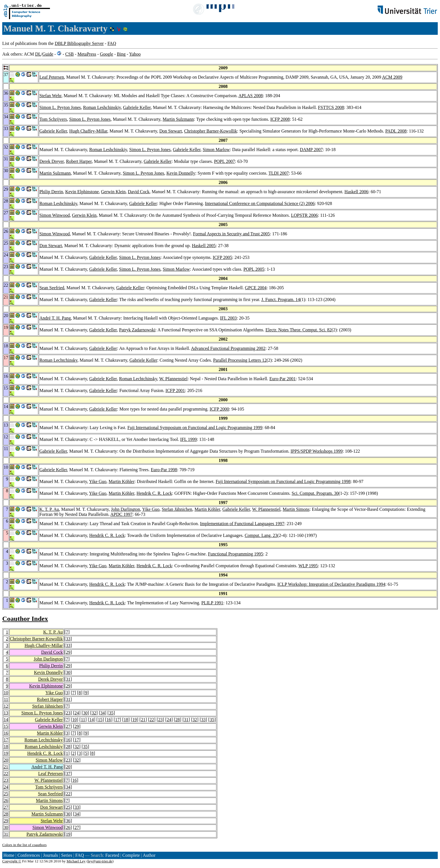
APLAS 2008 (251, 96)
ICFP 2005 (222, 257)
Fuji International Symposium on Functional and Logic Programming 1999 (195, 428)
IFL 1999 (188, 439)
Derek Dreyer (51, 161)
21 (143, 720)
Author (149, 855)
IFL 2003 (228, 318)
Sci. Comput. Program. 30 (315, 493)
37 (68, 774)
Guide (48, 54)
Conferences (29, 855)
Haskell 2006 (357, 192)
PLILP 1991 (212, 603)
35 (111, 713)
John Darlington (126, 509)
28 (178, 720)
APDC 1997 (121, 514)
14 (6, 720)
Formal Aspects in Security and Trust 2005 (232, 234)
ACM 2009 (392, 77)
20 (6, 760)
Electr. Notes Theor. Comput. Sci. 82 (299, 330)
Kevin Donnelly (181, 173)
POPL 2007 (225, 161)
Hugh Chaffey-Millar (88, 131)
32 (94, 713)
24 (77, 713)
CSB (69, 54)
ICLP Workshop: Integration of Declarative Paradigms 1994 (331, 584)
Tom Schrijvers (53, 119)
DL (38, 54)
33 (68, 639)
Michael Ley (76, 861)
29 (68, 652)
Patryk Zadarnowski (137, 330)
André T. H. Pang (55, 318)
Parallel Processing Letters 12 (240, 360)
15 (100, 720)
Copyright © (12, 861)
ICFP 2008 (280, 119)
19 (135, 720)
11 (6, 699)
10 (6, 693)
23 (68, 713)
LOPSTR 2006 (304, 215)
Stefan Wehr (50, 96)
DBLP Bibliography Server (79, 43)
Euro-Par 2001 (283, 379)
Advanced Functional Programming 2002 (228, 348)
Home (9, 855)
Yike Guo (98, 481)
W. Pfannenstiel (173, 379)
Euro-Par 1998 (164, 470)
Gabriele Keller (137, 107)
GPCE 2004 (256, 288)
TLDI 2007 (279, 173)
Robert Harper (79, 161)
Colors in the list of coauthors (24, 845)
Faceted (112, 855)
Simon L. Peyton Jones (60, 107)
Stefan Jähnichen (177, 509)
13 (6, 713)
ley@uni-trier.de (100, 861)
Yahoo (135, 54)
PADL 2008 (396, 131)
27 (68, 726)
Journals (50, 855)
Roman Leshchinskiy (102, 107)
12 (6, 706)
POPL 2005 (254, 269)
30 (68, 672)
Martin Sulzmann (178, 119)
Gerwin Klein (113, 192)
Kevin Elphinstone (82, 192)
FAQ (112, 43)
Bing (121, 54)
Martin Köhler (122, 481)
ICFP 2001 (175, 390)
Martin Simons (296, 509)
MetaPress (87, 54)
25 (6, 794)
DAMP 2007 (311, 150)
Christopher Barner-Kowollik (211, 131)
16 (109, 720)
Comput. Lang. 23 (261, 535)
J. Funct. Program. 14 (281, 299)
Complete (131, 855)
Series (67, 855)
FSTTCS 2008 (331, 107)
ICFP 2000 (219, 409)
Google (106, 54)
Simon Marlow (216, 150)
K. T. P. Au (49, 509)
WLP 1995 (308, 566)
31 (68, 679)
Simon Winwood (54, 215)
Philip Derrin (51, 192)
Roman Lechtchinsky (58, 360)
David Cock (139, 192)
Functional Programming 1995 (235, 554)
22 (152, 720)
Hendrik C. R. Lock (154, 493)
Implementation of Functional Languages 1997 (242, 524)
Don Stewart (171, 131)
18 (126, 720)
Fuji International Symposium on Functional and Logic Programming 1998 (283, 481)
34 (102, 713)
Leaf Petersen (52, 77)
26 (6, 800)
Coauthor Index (25, 619)
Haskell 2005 (204, 246)
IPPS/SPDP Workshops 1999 (316, 451)
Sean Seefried (52, 288)
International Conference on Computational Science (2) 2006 (260, 203)
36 (68, 821)
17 (117, 720)
